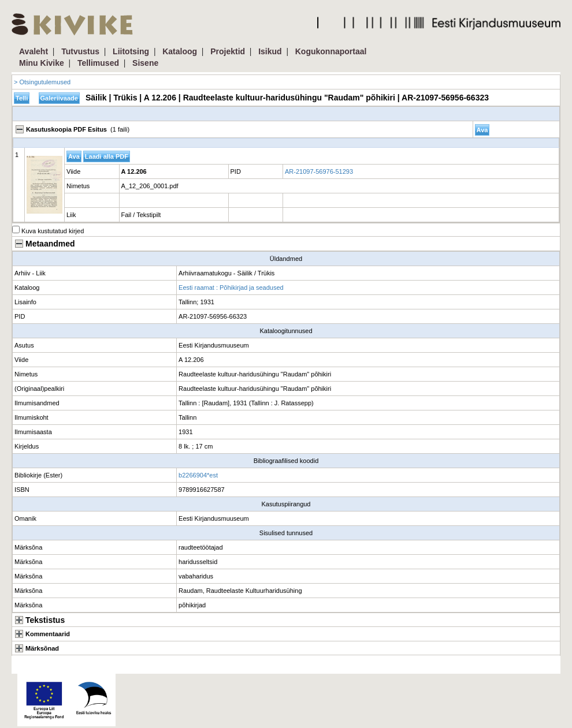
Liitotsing (131, 51)
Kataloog (180, 51)
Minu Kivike (42, 63)
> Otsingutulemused (42, 82)
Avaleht (34, 51)
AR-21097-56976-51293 (319, 171)
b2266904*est (198, 475)
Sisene (145, 63)
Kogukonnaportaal (331, 51)
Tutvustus (80, 51)
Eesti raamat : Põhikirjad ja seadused (231, 288)
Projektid (228, 51)
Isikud (270, 51)
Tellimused (98, 63)
